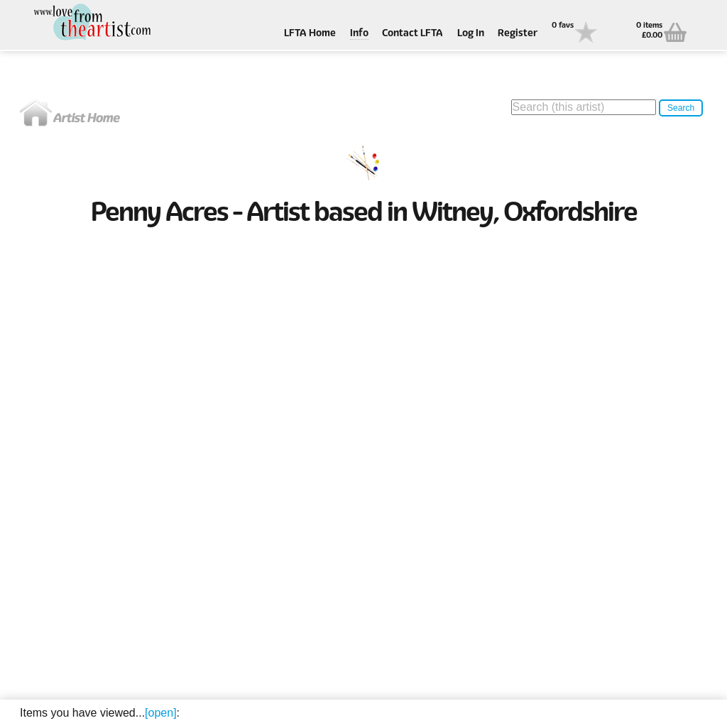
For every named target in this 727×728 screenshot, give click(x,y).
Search (681, 108)
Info (359, 34)
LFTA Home (310, 34)
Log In (471, 34)
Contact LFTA (412, 34)
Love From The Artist (91, 23)
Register (518, 34)
